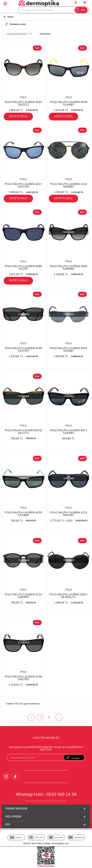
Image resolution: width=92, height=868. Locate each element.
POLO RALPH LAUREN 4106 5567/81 (23, 678)
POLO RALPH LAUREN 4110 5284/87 (23, 595)
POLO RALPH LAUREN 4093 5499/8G (69, 267)
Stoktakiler (43, 34)
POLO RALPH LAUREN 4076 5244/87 (69, 103)
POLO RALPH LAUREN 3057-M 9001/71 (69, 595)
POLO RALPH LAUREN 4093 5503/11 (23, 103)
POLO (24, 97)
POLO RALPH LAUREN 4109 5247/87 (23, 349)
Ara (80, 10)
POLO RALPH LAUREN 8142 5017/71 (23, 431)
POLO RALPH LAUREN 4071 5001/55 (23, 185)
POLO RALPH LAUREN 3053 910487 (69, 349)
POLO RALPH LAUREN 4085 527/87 (23, 267)
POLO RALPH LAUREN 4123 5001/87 (69, 513)
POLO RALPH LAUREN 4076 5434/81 (23, 513)
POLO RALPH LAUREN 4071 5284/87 (69, 431)
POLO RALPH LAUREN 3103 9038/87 (69, 185)
